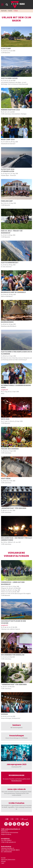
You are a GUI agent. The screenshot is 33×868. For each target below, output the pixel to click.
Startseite (4, 11)
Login (3, 863)
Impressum (4, 860)
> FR (17, 819)
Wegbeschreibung (6, 834)
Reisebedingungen (17, 781)
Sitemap (3, 861)
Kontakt (3, 858)
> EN (12, 819)
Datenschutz (12, 860)
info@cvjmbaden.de (10, 842)
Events (10, 11)
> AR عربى (24, 819)
